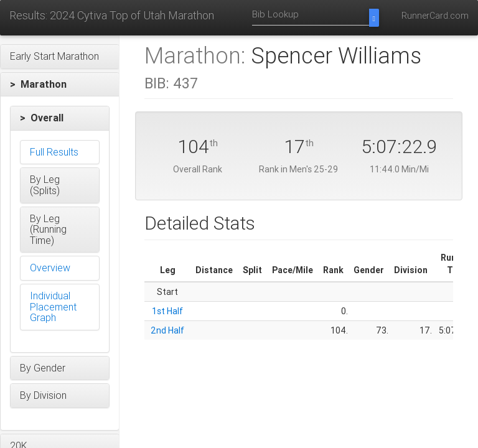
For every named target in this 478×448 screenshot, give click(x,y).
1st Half (167, 311)
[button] (60, 57)
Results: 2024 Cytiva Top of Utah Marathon (112, 15)
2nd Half (167, 330)
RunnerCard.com (435, 16)
